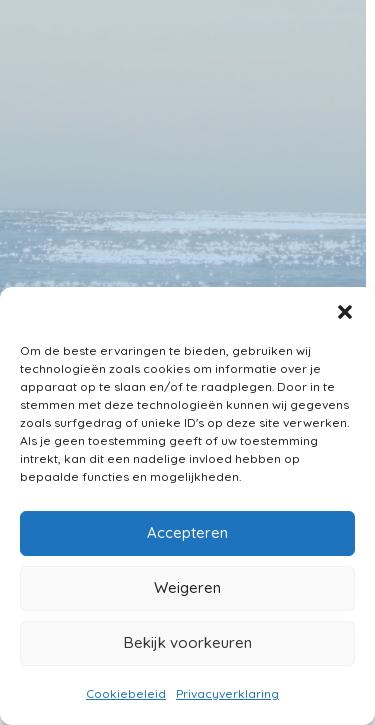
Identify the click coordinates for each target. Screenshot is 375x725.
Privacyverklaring (227, 693)
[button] (345, 312)
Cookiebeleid (126, 693)
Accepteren (187, 532)
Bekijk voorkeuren (188, 642)
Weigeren (187, 587)
